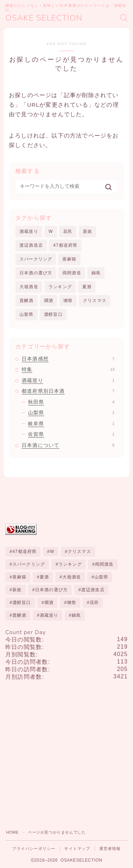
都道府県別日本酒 (68, 391)
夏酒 (87, 287)
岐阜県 (71, 424)
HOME (12, 832)
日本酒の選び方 (36, 273)
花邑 (68, 231)
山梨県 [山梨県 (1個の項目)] (101, 577)
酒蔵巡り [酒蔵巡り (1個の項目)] (49, 615)
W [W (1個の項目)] (52, 551)
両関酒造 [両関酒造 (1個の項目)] (104, 564)
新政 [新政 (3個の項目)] (17, 590)
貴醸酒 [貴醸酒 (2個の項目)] (20, 615)
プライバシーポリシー (34, 849)
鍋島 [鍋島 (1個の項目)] (76, 615)
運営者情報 (110, 849)
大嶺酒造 (29, 287)
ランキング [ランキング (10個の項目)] (70, 564)
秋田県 (71, 402)
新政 (88, 231)
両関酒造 (72, 273)
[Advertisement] (66, 753)
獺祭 (68, 301)
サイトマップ (77, 849)
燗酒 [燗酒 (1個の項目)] (49, 603)
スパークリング (36, 259)
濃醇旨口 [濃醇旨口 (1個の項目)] (22, 603)
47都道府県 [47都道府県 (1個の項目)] (25, 551)
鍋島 (96, 273)
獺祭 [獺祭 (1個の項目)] (72, 603)
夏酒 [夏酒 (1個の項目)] (44, 577)
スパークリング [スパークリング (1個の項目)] (29, 564)
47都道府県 (65, 245)
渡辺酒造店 (31, 245)
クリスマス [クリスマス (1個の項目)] (79, 551)
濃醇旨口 (53, 314)
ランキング (60, 287)
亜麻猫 (70, 259)
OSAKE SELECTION (44, 18)
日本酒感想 (68, 359)
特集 (68, 369)
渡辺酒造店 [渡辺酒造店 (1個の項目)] (93, 590)
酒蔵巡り (29, 231)
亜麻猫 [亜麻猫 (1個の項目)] (20, 577)
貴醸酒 (27, 301)
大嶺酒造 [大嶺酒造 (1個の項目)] (72, 577)
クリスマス (95, 301)
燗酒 (49, 301)
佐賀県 (71, 434)
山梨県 (27, 314)
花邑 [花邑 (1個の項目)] (94, 603)
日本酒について (68, 445)
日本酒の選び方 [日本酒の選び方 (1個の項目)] (51, 590)
